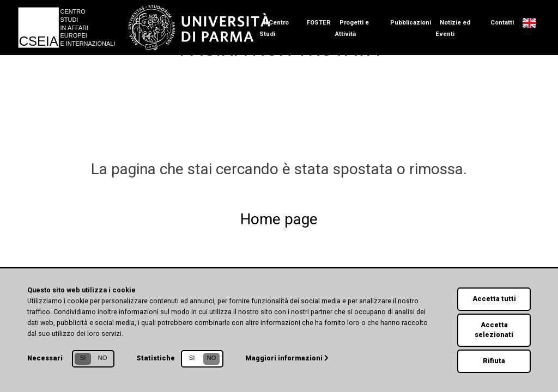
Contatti (502, 23)
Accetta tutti (494, 298)
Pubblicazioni (411, 23)
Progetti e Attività (352, 28)
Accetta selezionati (494, 329)
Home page (279, 219)
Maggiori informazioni (287, 357)
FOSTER (319, 23)
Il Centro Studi (274, 28)
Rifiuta (494, 361)
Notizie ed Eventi (453, 28)
